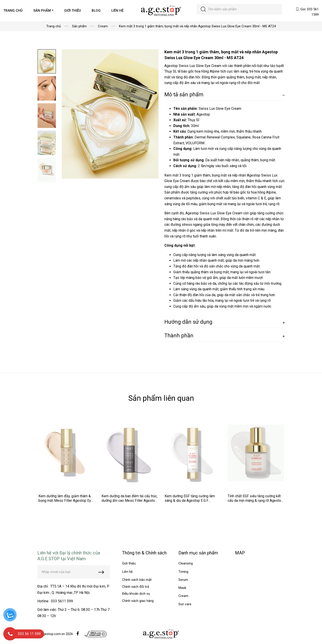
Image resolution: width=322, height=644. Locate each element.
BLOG (96, 11)
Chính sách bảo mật (137, 580)
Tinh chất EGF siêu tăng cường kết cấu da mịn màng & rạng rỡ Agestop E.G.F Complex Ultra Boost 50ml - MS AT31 (255, 503)
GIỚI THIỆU (73, 11)
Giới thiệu (129, 563)
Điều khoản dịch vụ (136, 594)
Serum (183, 580)
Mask (182, 588)
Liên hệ (127, 572)
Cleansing (186, 563)
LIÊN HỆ (117, 11)
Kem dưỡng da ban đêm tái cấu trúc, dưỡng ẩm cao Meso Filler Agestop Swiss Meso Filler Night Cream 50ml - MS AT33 (129, 503)
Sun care (185, 604)
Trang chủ (54, 26)
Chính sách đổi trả (136, 587)
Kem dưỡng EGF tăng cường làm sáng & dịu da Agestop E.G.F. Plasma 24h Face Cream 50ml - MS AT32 (192, 503)
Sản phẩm (79, 26)
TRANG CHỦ (13, 11)
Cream (103, 26)
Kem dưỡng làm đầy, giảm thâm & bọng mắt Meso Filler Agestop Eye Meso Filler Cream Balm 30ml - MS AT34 (66, 503)
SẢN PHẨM (42, 11)
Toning (183, 572)
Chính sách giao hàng (138, 601)
